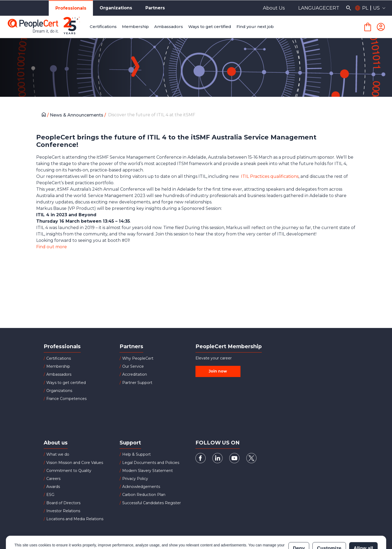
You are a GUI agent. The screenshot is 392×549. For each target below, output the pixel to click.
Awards (53, 487)
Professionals (71, 8)
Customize (329, 527)
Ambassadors (59, 374)
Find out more (52, 247)
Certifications (59, 358)
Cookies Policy (81, 530)
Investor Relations (63, 511)
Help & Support (136, 454)
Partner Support (137, 383)
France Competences (66, 399)
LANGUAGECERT (319, 8)
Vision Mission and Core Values (75, 463)
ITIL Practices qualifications (270, 176)
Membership (58, 366)
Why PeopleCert (138, 358)
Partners (155, 8)
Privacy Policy (135, 479)
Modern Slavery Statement (148, 471)
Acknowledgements (141, 487)
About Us (274, 8)
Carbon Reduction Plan (144, 495)
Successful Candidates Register (152, 503)
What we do (58, 454)
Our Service (133, 366)
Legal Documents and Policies (151, 463)
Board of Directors (63, 503)
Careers (53, 479)
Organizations (116, 8)
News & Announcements (77, 115)
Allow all (363, 527)
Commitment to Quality (69, 471)
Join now (218, 371)
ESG (50, 495)
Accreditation (135, 374)
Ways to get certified (66, 383)
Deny (299, 527)
